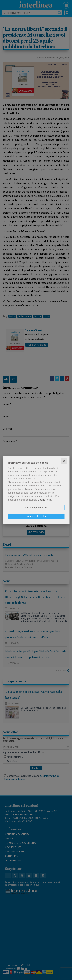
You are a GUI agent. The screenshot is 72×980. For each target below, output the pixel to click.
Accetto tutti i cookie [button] (36, 516)
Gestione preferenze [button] (36, 507)
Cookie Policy (45, 500)
